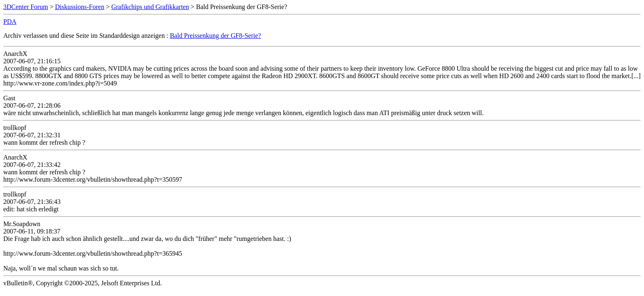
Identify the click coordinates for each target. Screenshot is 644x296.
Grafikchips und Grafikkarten (150, 7)
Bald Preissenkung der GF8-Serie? (216, 36)
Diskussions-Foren (80, 7)
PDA (10, 22)
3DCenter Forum (26, 7)
